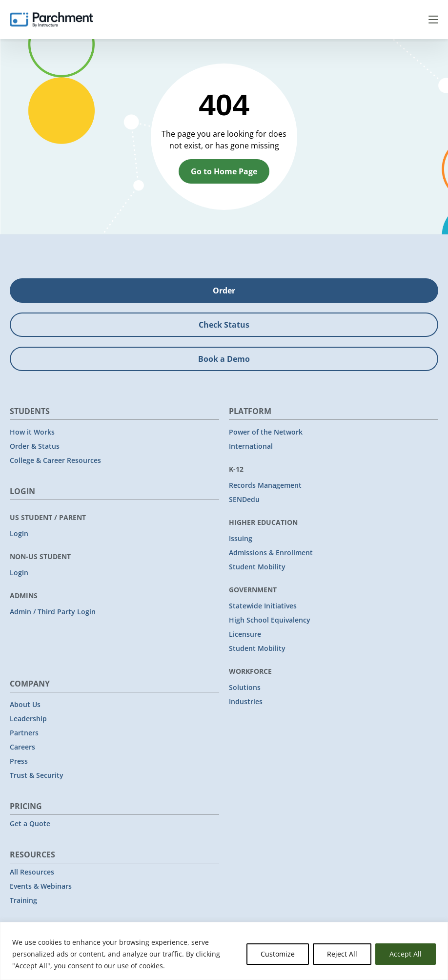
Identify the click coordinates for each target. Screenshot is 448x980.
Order (224, 291)
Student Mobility (257, 567)
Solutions (245, 687)
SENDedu (244, 499)
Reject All (342, 954)
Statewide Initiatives (263, 606)
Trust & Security (37, 775)
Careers (22, 747)
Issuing (241, 538)
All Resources (32, 872)
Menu (433, 20)
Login (19, 533)
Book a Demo (224, 359)
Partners (24, 733)
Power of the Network (266, 432)
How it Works (32, 432)
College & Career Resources (55, 460)
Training (23, 900)
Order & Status (35, 446)
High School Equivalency (270, 620)
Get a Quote (30, 824)
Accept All (406, 954)
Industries (246, 701)
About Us (25, 704)
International (251, 446)
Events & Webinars (41, 886)
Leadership (28, 719)
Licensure (245, 634)
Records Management (265, 485)
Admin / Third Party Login (53, 612)
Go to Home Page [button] (224, 171)
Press (19, 761)
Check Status (224, 325)
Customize (278, 954)
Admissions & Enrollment (271, 553)
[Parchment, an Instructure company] (51, 20)
